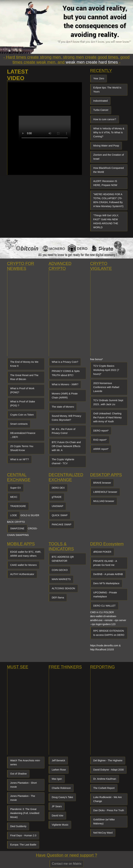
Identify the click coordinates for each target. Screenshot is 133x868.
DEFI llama (58, 598)
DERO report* (101, 431)
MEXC (14, 497)
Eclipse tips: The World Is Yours (107, 90)
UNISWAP (58, 506)
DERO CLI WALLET (105, 606)
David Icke (58, 816)
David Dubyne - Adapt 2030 (109, 770)
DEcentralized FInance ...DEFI (23, 435)
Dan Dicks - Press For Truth (109, 810)
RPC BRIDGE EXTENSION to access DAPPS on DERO (109, 633)
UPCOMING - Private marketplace (105, 595)
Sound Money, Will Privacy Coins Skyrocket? (66, 418)
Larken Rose (59, 770)
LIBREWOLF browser (105, 492)
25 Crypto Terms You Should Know (22, 448)
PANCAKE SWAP (62, 524)
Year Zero (99, 78)
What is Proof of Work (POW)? (22, 390)
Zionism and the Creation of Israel (109, 157)
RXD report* (100, 440)
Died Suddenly (18, 826)
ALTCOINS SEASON (63, 588)
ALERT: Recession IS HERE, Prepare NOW (105, 183)
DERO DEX (58, 488)
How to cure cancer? (105, 119)
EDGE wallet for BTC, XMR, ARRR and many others (26, 554)
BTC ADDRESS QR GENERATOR (63, 559)
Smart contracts (19, 424)
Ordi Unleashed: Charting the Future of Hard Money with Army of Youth (108, 417)
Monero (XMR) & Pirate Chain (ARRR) (65, 396)
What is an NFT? (20, 459)
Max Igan (57, 779)
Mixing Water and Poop (106, 146)
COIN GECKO (60, 570)
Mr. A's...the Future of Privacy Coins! (64, 431)
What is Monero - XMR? (65, 384)
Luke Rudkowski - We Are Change (108, 799)
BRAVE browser (102, 483)
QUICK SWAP (60, 515)
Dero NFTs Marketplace (106, 583)
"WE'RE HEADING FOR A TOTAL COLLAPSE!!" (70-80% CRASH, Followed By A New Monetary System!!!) (108, 200)
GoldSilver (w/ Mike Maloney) (104, 822)
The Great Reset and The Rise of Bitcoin (24, 377)
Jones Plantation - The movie (23, 798)
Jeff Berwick (58, 760)
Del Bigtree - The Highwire (108, 760)
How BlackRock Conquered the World (109, 170)
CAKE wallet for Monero (24, 565)
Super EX (16, 488)
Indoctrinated (101, 101)
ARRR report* (101, 449)
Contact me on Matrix (67, 864)
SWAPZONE (17, 528)
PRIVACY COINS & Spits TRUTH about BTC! (66, 373)
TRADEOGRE (18, 506)
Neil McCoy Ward (103, 833)
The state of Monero (63, 407)
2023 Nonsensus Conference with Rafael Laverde (106, 387)
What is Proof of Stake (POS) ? (23, 404)
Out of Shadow (18, 774)
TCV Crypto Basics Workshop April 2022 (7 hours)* (106, 370)
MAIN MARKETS (61, 579)
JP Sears (57, 806)
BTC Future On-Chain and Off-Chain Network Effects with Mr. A (66, 446)
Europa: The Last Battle (23, 845)
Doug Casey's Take (62, 797)
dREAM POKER (102, 552)
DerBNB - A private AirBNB (108, 574)
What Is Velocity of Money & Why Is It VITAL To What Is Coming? (109, 132)
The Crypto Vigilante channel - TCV (63, 461)
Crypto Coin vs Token (22, 415)
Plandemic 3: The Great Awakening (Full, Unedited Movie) (25, 813)
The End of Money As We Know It (24, 364)
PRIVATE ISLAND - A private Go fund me (105, 563)
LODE (14, 515)
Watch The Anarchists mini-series (25, 762)
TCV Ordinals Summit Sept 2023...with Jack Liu (108, 402)
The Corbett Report (104, 788)
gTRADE (57, 497)
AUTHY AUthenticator (22, 574)
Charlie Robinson (61, 788)
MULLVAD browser (104, 501)
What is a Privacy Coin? (65, 362)
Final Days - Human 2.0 (23, 835)
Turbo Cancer (101, 110)
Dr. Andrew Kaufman (105, 779)
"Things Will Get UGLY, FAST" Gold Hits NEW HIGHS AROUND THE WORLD (106, 221)
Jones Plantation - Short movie (24, 785)
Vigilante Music (60, 825)
